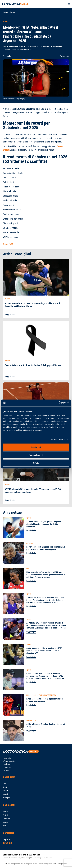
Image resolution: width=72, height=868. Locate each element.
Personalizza (36, 455)
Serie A (6, 812)
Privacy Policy (7, 758)
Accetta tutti (36, 447)
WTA (11, 244)
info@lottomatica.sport (45, 858)
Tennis (13, 12)
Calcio (5, 784)
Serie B (5, 815)
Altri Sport (7, 798)
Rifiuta (36, 463)
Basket (5, 791)
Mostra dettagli (58, 439)
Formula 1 (7, 819)
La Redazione (7, 767)
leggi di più (10, 314)
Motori (5, 794)
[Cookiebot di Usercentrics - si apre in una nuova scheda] (59, 403)
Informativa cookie (9, 761)
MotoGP (6, 822)
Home (5, 12)
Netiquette (6, 770)
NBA (4, 826)
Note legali (6, 764)
